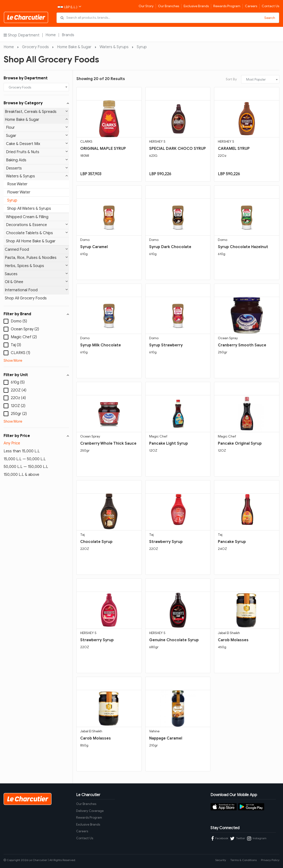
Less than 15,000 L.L (22, 451)
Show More (13, 361)
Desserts (37, 168)
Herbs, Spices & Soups (36, 266)
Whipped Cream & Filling (27, 217)
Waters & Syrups (114, 47)
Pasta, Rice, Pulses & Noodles (36, 258)
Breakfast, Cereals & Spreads (36, 112)
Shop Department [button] (22, 35)
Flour (37, 127)
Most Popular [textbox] (256, 79)
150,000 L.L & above (21, 475)
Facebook (220, 839)
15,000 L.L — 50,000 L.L (25, 459)
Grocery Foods (35, 47)
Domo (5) (19, 321)
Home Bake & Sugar (74, 47)
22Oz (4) (18, 398)
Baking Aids (37, 160)
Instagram (257, 839)
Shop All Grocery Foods (26, 298)
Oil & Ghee (36, 282)
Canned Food (36, 249)
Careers (251, 6)
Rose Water (17, 184)
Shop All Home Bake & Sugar (31, 241)
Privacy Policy (270, 860)
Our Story (146, 6)
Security (221, 860)
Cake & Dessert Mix (37, 144)
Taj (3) (16, 345)
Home (51, 35)
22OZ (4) (19, 390)
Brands (68, 35)
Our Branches (169, 6)
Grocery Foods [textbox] (20, 87)
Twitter (238, 839)
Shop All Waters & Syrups (29, 209)
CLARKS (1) (20, 353)
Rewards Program (227, 6)
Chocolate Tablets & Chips (37, 233)
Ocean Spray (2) (25, 329)
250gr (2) (19, 414)
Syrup (142, 47)
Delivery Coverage (90, 811)
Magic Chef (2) (24, 337)
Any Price (12, 443)
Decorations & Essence (37, 225)
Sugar (37, 136)
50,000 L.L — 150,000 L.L (26, 467)
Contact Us (270, 6)
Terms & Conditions (243, 860)
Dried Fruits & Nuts (37, 152)
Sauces (36, 274)
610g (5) (18, 382)
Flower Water (19, 192)
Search (270, 18)
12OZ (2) (18, 406)
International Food (36, 290)
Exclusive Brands (196, 6)
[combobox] (36, 87)
